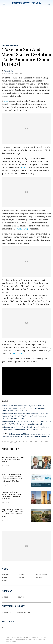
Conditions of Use (40, 639)
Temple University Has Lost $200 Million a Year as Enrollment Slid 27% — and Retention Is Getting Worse (12, 513)
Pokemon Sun (18, 436)
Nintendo (43, 436)
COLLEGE (39, 578)
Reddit (24, 167)
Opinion (4, 581)
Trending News (11, 45)
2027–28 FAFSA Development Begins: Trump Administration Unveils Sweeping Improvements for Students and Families (12, 478)
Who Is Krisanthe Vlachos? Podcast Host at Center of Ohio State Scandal (13, 459)
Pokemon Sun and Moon (19, 434)
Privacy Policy (12, 642)
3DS (49, 436)
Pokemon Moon (31, 436)
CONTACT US (20, 597)
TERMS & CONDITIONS (23, 612)
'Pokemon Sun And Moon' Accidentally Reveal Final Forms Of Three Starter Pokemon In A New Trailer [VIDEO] (25, 428)
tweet (6, 101)
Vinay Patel (9, 71)
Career (21, 578)
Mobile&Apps (23, 229)
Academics (5, 575)
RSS (3, 628)
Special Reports (42, 575)
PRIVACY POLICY (7, 612)
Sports (4, 578)
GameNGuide (18, 354)
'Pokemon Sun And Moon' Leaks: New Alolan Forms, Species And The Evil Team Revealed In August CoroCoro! (26, 423)
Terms (30, 639)
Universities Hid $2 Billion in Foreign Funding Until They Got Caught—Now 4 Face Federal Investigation (12, 495)
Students (22, 575)
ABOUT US (5, 597)
